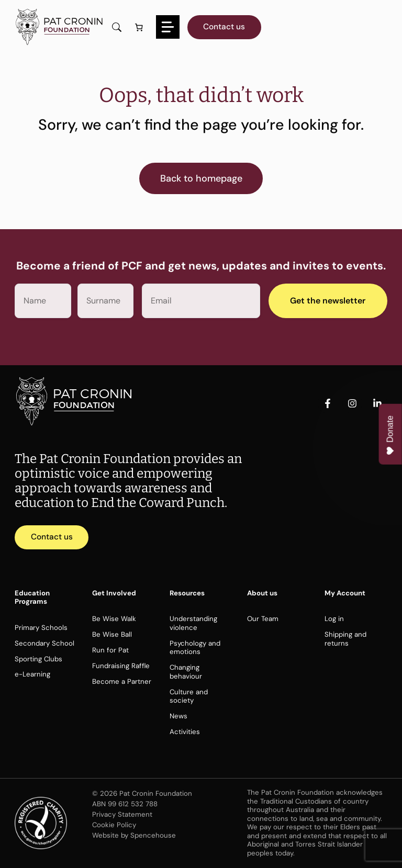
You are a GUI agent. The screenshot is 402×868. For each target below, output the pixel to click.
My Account (345, 593)
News (178, 716)
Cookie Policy (114, 825)
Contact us (224, 27)
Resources (187, 593)
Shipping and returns (345, 639)
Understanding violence (193, 623)
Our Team (263, 619)
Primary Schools (41, 628)
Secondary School (44, 643)
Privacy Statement (122, 814)
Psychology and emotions (195, 648)
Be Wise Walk (114, 619)
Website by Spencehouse (134, 835)
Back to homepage (201, 178)
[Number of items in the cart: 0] (139, 27)
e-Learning (32, 674)
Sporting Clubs (38, 659)
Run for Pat (110, 650)
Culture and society (189, 696)
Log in (334, 619)
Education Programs (32, 598)
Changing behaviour (186, 672)
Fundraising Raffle (121, 666)
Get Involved (114, 593)
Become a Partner (122, 681)
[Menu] (168, 27)
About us (262, 593)
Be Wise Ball (112, 634)
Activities (185, 732)
